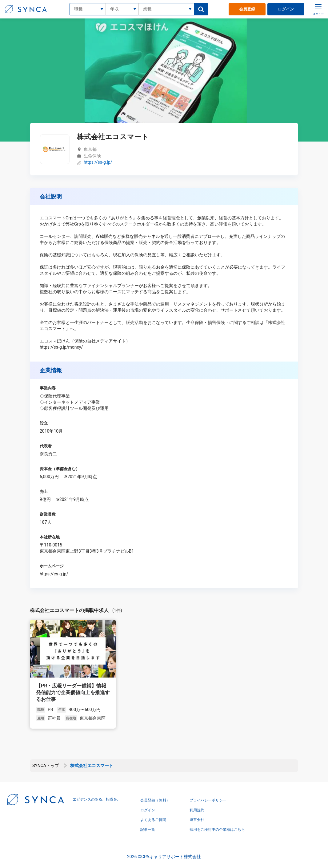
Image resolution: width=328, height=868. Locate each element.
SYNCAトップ (46, 766)
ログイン (286, 9)
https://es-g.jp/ (98, 162)
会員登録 (247, 9)
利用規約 (197, 810)
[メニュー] (318, 9)
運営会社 (197, 820)
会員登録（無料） (155, 800)
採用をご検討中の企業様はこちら (217, 830)
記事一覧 (148, 830)
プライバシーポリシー (208, 800)
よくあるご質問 (153, 820)
